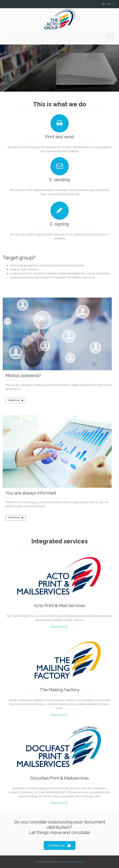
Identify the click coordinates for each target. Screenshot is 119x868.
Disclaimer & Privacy (72, 862)
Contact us (60, 846)
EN (114, 4)
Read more (16, 400)
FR (109, 4)
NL (104, 4)
